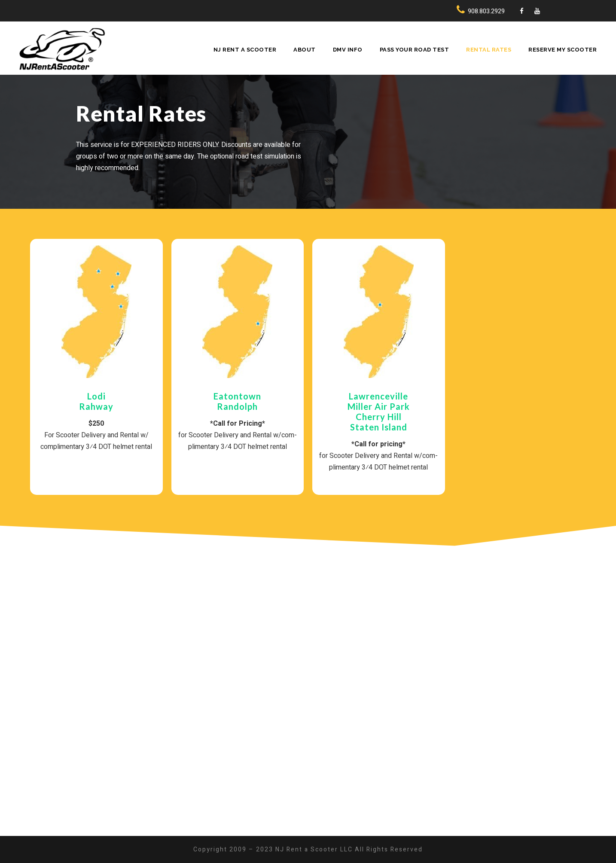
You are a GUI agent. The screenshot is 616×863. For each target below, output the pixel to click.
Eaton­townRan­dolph (237, 401)
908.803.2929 (486, 11)
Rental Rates (489, 50)
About (305, 50)
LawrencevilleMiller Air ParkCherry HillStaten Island (379, 412)
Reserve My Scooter (563, 50)
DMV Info (348, 50)
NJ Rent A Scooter (245, 50)
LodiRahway (96, 401)
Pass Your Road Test (415, 50)
